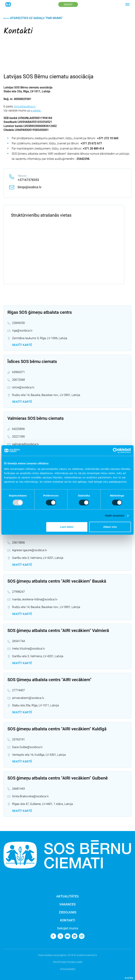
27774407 (18, 690)
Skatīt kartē (22, 345)
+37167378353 (28, 180)
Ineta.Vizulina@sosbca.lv (28, 648)
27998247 (18, 592)
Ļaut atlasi (67, 527)
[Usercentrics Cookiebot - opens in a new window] (115, 450)
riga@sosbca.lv (22, 330)
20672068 (18, 380)
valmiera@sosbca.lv (25, 444)
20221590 (18, 436)
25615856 (18, 542)
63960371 (18, 372)
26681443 (18, 789)
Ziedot (68, 4)
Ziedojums (68, 912)
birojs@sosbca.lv (25, 106)
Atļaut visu (110, 527)
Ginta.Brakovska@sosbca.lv (30, 796)
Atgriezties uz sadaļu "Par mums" (33, 18)
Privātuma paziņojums (68, 962)
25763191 (18, 739)
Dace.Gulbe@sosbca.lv (27, 747)
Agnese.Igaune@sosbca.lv (29, 550)
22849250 (18, 323)
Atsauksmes (68, 969)
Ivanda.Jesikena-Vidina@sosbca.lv (35, 599)
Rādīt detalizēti (115, 516)
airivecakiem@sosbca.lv (28, 698)
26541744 (18, 641)
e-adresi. (36, 111)
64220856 (18, 429)
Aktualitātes (67, 896)
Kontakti (68, 920)
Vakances (67, 904)
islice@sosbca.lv (23, 387)
